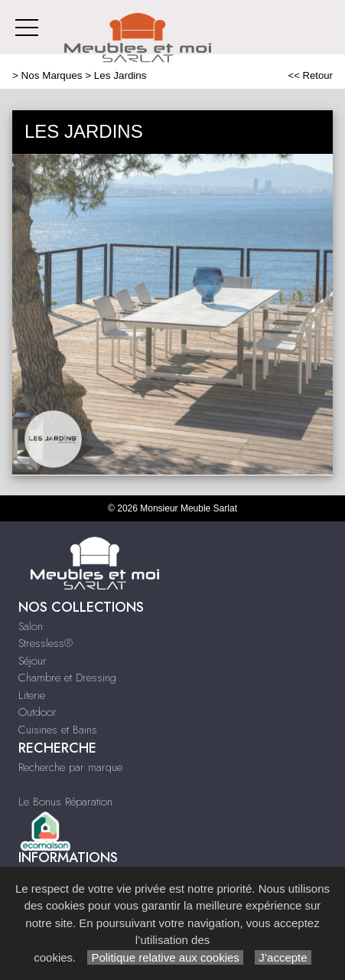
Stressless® (46, 643)
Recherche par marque (70, 767)
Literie (32, 695)
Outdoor (37, 712)
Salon (31, 626)
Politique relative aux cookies (165, 957)
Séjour (33, 661)
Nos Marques (52, 75)
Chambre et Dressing (67, 678)
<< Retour (310, 75)
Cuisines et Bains (58, 730)
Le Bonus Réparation (65, 802)
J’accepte (283, 957)
